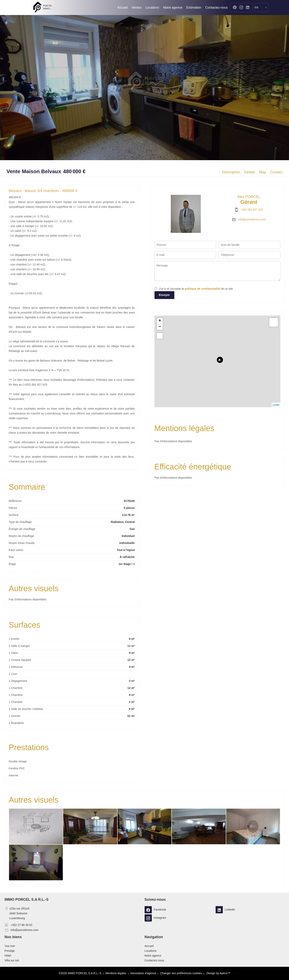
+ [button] (160, 321)
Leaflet (276, 405)
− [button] (160, 327)
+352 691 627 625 (252, 210)
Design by (218, 973)
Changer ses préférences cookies (181, 973)
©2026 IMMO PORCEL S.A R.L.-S (80, 973)
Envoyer (164, 295)
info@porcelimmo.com (252, 219)
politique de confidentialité (202, 289)
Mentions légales (116, 973)
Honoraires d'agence (143, 973)
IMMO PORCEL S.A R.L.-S (27, 900)
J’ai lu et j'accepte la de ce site (196, 289)
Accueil (43, 8)
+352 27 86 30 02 (21, 925)
